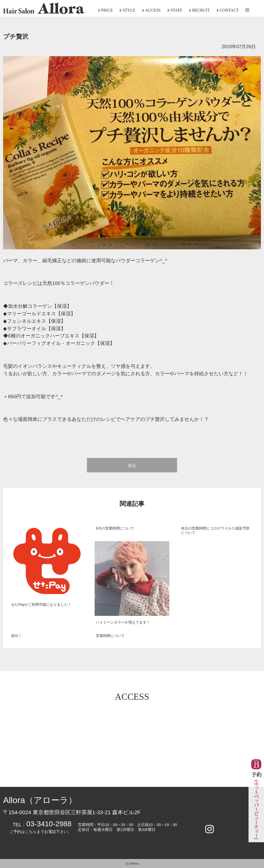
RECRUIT (199, 10)
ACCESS (151, 10)
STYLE (127, 10)
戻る (132, 466)
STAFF (175, 10)
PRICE (105, 10)
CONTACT (228, 10)
